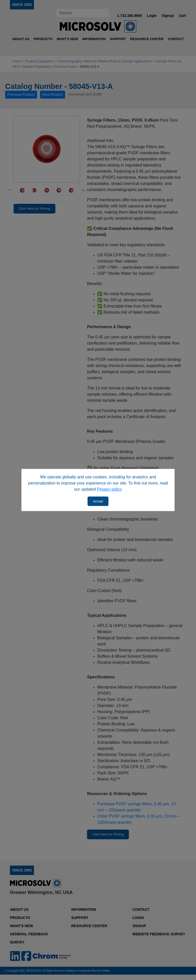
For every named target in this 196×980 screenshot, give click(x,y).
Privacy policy (109, 489)
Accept (98, 501)
